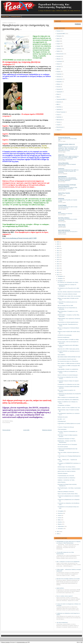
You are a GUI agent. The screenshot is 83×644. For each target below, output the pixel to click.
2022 (58, 251)
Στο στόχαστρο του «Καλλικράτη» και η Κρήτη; (68, 282)
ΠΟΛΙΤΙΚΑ (59, 107)
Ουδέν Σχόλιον (62, 225)
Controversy (61, 169)
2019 (58, 257)
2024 (58, 246)
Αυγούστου (60, 513)
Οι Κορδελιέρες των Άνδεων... (64, 405)
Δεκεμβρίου (61, 276)
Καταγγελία (59, 89)
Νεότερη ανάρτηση (6, 430)
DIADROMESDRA (62, 177)
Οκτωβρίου (61, 281)
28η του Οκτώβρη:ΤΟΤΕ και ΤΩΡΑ (65, 306)
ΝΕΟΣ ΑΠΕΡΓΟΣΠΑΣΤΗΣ (64, 230)
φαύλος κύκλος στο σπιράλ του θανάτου (67, 471)
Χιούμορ (58, 46)
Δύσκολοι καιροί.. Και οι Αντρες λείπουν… (67, 467)
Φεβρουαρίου (61, 526)
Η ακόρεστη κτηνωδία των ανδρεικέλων (66, 478)
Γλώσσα (58, 122)
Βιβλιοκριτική (59, 120)
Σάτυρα (58, 64)
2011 (58, 275)
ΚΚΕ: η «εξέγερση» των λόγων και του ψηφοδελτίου (68, 562)
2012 (58, 273)
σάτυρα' (58, 130)
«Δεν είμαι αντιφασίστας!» (62, 623)
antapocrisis (61, 155)
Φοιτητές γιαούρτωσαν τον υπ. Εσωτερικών (67, 444)
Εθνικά (58, 41)
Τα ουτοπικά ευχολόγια (63, 447)
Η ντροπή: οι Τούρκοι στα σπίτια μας (66, 427)
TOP (82, 642)
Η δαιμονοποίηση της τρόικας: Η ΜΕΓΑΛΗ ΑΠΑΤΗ (69, 469)
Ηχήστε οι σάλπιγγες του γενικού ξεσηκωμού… (68, 375)
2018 (58, 259)
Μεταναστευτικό (60, 54)
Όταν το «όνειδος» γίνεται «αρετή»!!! (65, 596)
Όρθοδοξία (59, 117)
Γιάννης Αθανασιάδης (63, 163)
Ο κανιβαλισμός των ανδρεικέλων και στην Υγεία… (69, 384)
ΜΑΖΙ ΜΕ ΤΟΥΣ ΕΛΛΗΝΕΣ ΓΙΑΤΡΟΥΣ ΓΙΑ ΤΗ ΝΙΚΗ (68, 579)
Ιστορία (58, 44)
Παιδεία (58, 51)
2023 (58, 248)
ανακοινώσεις (59, 79)
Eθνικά (58, 94)
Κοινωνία (58, 56)
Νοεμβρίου (60, 278)
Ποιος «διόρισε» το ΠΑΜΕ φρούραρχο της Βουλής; (69, 363)
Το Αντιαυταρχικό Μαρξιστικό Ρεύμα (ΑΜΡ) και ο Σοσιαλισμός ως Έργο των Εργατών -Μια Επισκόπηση (68, 171)
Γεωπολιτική (59, 61)
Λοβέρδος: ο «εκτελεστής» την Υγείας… (66, 480)
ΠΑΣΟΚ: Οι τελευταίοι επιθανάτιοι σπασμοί (67, 294)
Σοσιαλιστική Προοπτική (64, 137)
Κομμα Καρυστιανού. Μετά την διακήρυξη (67, 164)
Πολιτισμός (59, 36)
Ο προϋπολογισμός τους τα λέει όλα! (66, 476)
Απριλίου (60, 522)
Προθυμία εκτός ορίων (63, 417)
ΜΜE (58, 104)
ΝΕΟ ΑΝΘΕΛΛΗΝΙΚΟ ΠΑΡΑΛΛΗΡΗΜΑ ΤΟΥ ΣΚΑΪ (69, 357)
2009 (58, 534)
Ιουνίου (60, 518)
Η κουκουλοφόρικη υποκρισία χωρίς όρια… (67, 359)
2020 (58, 255)
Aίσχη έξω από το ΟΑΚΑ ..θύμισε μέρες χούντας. (69, 349)
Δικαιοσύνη (59, 102)
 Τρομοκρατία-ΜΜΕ (61, 99)
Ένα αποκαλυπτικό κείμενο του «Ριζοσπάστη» (68, 361)
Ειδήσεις (58, 84)
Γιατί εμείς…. (61, 194)
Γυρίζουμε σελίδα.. (62, 226)
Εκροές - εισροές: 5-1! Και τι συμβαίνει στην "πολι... (69, 408)
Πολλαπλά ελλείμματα (63, 473)
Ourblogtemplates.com (22, 642)
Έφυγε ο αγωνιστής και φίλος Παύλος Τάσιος (68, 494)
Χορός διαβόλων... (62, 355)
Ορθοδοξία (59, 49)
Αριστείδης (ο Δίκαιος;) (64, 218)
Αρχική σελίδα (26, 430)
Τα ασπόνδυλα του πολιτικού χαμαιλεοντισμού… (68, 322)
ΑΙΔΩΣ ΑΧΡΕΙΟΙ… (61, 588)
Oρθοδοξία (59, 109)
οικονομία (59, 66)
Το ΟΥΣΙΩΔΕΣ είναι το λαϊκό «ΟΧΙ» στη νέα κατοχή (69, 296)
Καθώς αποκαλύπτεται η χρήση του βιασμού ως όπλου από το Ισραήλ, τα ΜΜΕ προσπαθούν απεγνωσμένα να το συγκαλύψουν (68, 157)
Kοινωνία (59, 87)
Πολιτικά (58, 31)
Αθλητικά (58, 59)
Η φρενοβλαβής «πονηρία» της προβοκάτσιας (68, 369)
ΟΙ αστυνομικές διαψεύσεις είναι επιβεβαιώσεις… (69, 400)
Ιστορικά (58, 125)
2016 (58, 264)
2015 (58, 266)
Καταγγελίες (59, 82)
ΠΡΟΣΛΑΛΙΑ (61, 199)
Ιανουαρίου (61, 529)
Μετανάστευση (60, 127)
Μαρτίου (60, 524)
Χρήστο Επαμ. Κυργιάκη (64, 193)
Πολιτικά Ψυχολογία (61, 112)
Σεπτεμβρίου (61, 511)
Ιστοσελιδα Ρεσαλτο (16, 17)
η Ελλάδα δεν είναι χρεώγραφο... (65, 335)
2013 (58, 270)
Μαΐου (59, 520)
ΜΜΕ (58, 69)
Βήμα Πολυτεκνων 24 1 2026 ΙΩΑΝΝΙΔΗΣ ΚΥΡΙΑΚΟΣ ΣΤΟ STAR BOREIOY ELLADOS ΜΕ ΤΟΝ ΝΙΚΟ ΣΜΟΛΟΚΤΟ (68, 179)
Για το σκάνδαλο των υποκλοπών (65, 214)
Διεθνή (58, 39)
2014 (58, 268)
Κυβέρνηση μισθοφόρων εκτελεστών (66, 492)
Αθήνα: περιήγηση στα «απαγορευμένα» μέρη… (68, 397)
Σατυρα (58, 115)
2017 (58, 262)
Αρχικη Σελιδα (5, 17)
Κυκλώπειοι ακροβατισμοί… (64, 337)
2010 (58, 532)
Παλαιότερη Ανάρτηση (47, 430)
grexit (60, 212)
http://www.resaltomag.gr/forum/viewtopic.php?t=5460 (19, 238)
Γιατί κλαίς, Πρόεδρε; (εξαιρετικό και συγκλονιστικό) (69, 292)
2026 (58, 242)
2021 (58, 253)
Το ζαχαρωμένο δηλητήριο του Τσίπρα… (67, 439)
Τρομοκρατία (59, 92)
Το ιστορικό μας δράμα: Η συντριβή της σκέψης (68, 339)
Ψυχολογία (59, 74)
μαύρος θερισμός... (62, 482)
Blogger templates (6, 642)
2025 (58, 244)
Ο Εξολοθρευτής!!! (62, 421)
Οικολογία (59, 77)
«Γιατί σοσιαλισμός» (62, 429)
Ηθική (58, 97)
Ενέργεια (58, 72)
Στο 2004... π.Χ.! (61, 419)
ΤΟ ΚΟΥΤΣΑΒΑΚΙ (62, 205)
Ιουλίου (60, 515)
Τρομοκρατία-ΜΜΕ (61, 34)
